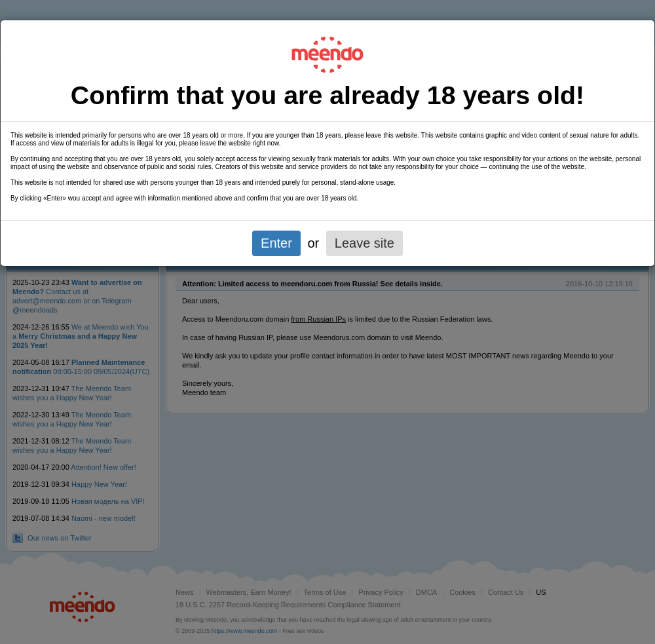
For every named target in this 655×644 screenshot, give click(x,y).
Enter (276, 243)
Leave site (365, 243)
